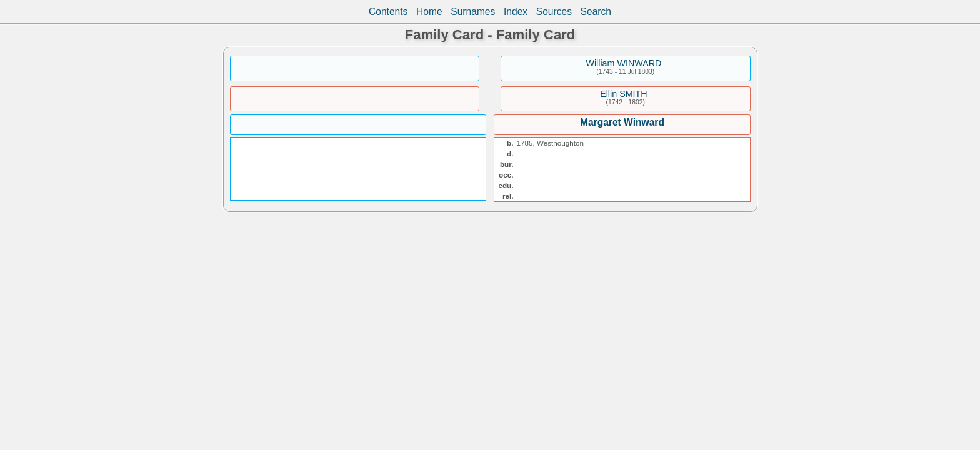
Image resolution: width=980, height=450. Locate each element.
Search (596, 12)
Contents (388, 12)
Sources (554, 12)
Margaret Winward (622, 122)
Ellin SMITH (623, 94)
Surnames (473, 12)
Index (516, 12)
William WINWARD (623, 63)
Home (429, 12)
